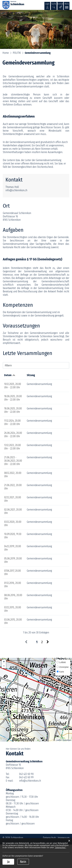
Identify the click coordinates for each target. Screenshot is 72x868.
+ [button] (4, 685)
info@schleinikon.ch (16, 190)
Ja (8, 862)
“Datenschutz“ (60, 848)
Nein (23, 862)
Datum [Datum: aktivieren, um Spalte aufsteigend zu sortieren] (8, 375)
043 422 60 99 (26, 801)
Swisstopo (67, 764)
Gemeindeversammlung (33, 384)
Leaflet (59, 764)
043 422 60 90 (26, 797)
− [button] (4, 690)
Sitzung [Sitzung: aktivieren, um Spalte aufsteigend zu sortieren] (25, 375)
